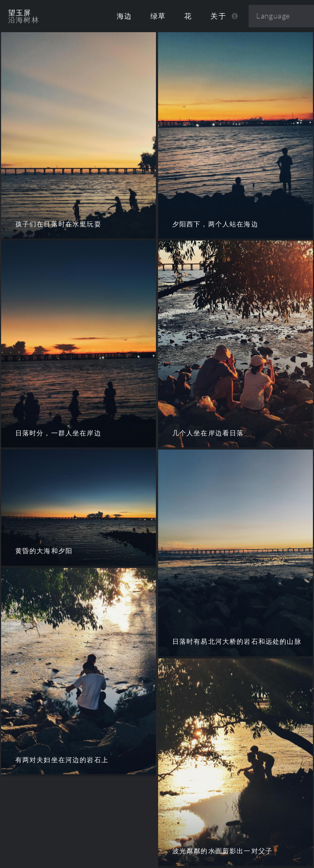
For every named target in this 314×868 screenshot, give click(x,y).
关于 (218, 16)
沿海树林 (24, 20)
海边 (125, 16)
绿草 (158, 16)
